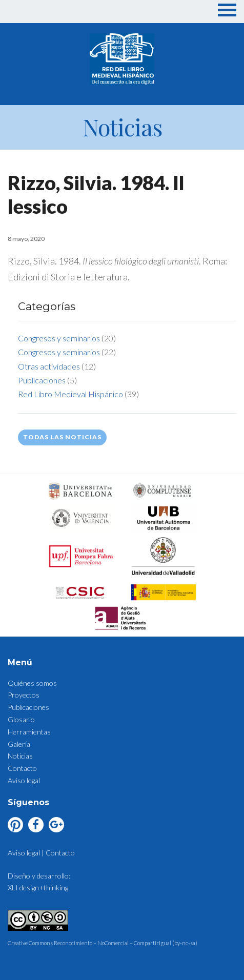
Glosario (21, 719)
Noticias (20, 756)
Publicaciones (42, 380)
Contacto (22, 768)
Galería (19, 744)
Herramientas (29, 732)
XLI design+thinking (38, 887)
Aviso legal (24, 780)
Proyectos (24, 695)
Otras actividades (49, 366)
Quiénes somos (32, 683)
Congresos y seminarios (59, 338)
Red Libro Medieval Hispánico (70, 394)
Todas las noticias (62, 437)
